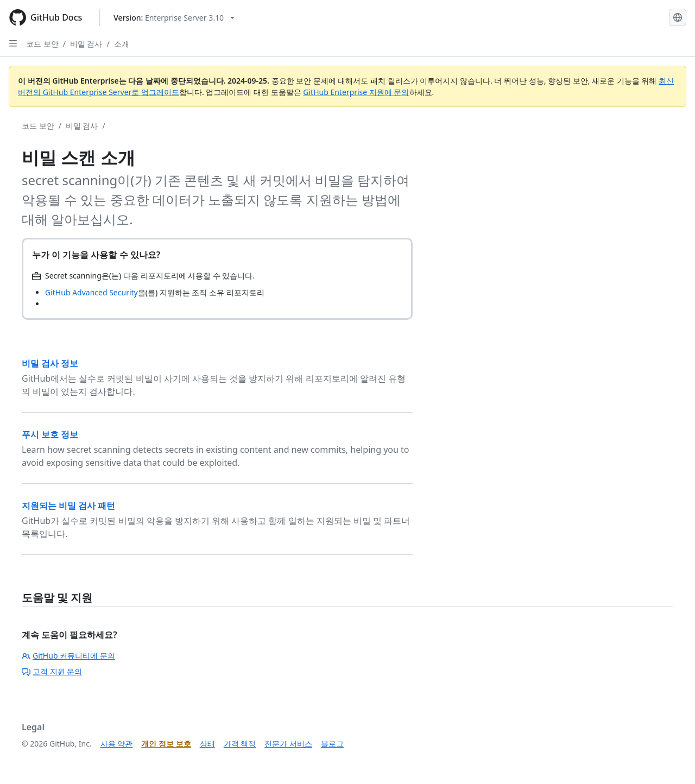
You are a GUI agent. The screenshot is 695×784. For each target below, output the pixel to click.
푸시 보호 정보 (50, 434)
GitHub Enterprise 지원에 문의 (356, 92)
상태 (207, 744)
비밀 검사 (86, 44)
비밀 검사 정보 (50, 363)
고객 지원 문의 (52, 671)
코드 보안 (42, 44)
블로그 (332, 744)
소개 (122, 44)
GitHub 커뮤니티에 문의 (68, 656)
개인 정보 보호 (166, 744)
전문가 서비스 (288, 744)
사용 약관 (117, 744)
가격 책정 (240, 744)
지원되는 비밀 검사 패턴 (68, 505)
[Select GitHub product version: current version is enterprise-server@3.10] (174, 18)
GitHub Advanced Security (91, 292)
